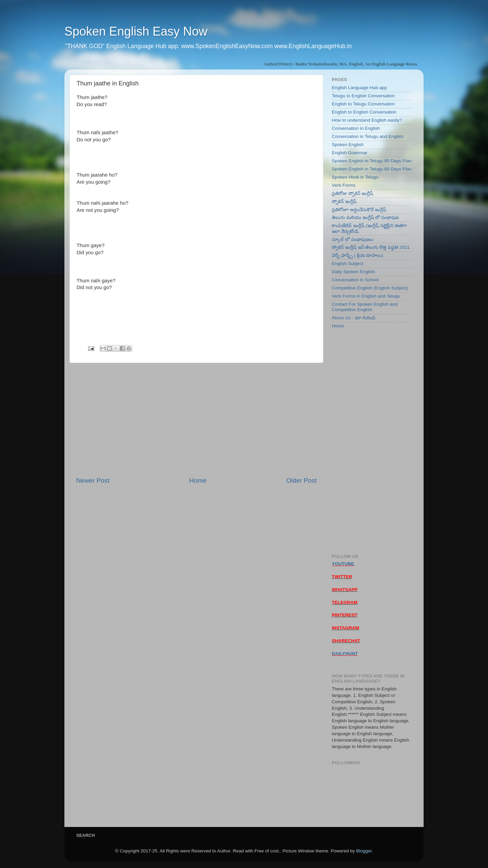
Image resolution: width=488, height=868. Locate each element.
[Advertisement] (196, 420)
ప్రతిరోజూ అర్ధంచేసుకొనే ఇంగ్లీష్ (359, 210)
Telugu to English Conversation (363, 96)
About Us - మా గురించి (353, 318)
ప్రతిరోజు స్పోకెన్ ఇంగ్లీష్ (352, 193)
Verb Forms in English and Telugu (366, 296)
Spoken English (348, 145)
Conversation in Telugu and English (368, 136)
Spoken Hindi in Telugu (355, 177)
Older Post (301, 480)
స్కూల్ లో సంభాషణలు (353, 239)
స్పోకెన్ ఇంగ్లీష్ (344, 201)
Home (198, 480)
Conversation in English (356, 128)
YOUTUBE (343, 564)
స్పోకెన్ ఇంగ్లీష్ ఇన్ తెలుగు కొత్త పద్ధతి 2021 (371, 247)
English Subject (348, 264)
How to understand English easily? (367, 120)
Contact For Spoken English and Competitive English (365, 307)
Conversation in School (355, 280)
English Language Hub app (359, 88)
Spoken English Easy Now (136, 31)
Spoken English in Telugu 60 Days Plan (372, 169)
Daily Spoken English (353, 272)
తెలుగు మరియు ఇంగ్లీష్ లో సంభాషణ (365, 217)
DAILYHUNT (345, 654)
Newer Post (93, 480)
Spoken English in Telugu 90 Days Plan (372, 161)
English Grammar (350, 153)
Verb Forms (344, 185)
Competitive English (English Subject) (370, 288)
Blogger (364, 851)
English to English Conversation (364, 112)
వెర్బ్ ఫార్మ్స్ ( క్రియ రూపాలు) (358, 255)
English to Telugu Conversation (363, 104)
